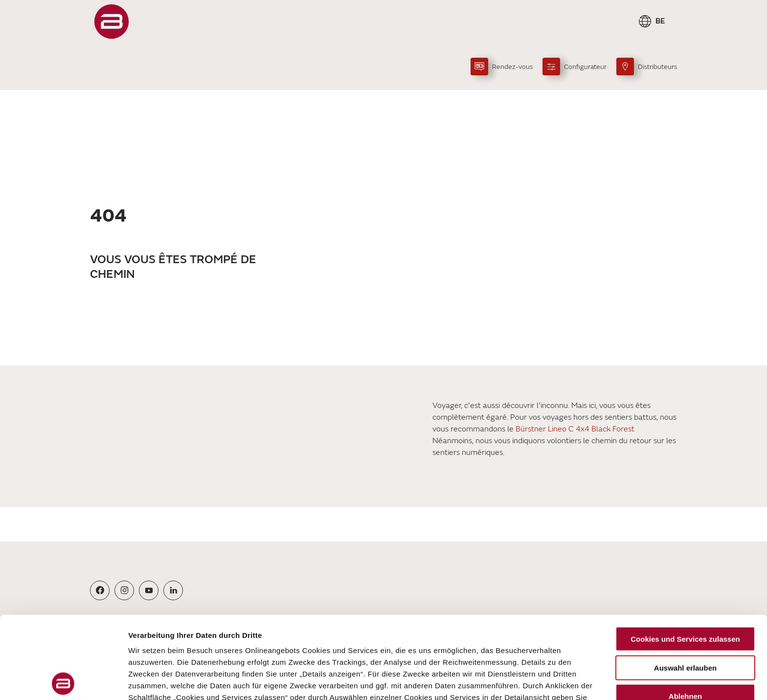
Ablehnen (685, 614)
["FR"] (112, 22)
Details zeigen (520, 681)
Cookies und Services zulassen (685, 557)
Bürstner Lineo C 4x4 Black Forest (575, 429)
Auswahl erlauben (685, 585)
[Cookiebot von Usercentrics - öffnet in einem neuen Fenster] (63, 681)
